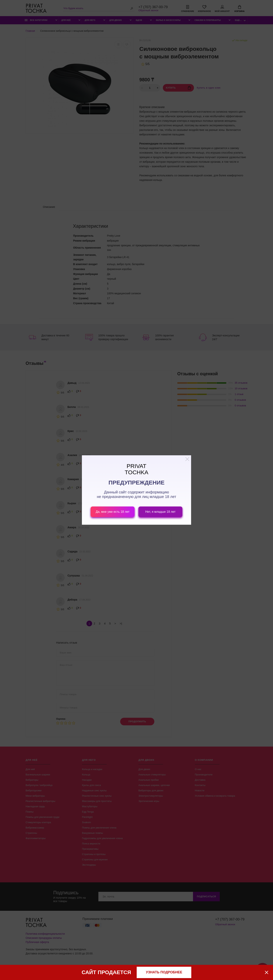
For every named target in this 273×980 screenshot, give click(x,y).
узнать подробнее (164, 972)
